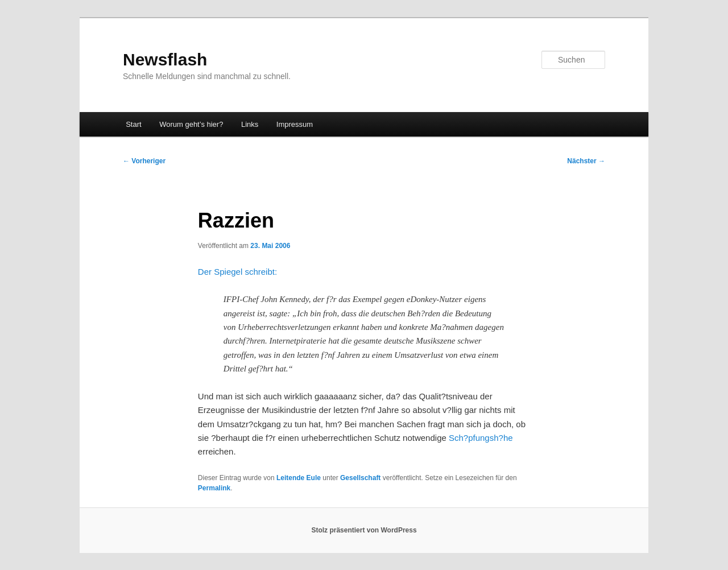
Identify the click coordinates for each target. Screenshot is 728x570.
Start (133, 124)
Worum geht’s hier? (191, 124)
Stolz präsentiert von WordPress (364, 530)
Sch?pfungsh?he (481, 438)
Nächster (586, 161)
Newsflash (165, 59)
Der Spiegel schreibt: (237, 272)
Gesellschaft (360, 478)
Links (250, 124)
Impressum (295, 124)
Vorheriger (144, 161)
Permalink (214, 488)
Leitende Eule (299, 478)
